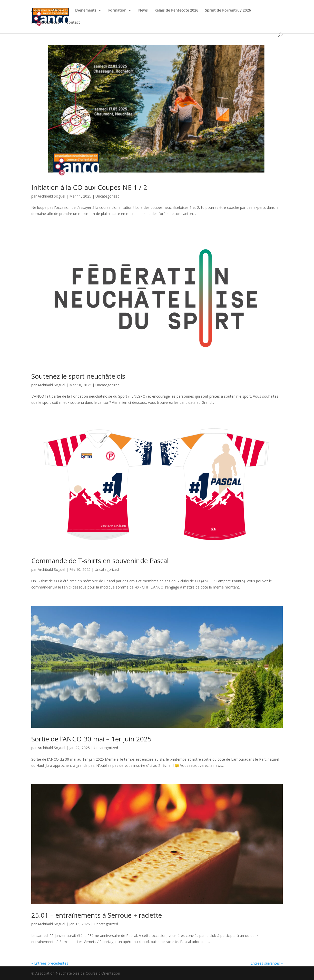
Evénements (86, 11)
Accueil (37, 11)
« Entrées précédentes (50, 963)
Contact (73, 23)
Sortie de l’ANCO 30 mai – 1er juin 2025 (91, 739)
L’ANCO (57, 11)
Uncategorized (107, 196)
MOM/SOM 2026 (45, 23)
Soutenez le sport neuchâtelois (78, 376)
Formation (117, 11)
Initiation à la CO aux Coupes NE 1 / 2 (89, 187)
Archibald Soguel (51, 196)
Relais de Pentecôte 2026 (176, 11)
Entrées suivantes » (267, 963)
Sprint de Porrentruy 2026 (228, 11)
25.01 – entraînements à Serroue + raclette (97, 915)
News (143, 11)
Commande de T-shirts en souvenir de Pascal (100, 561)
